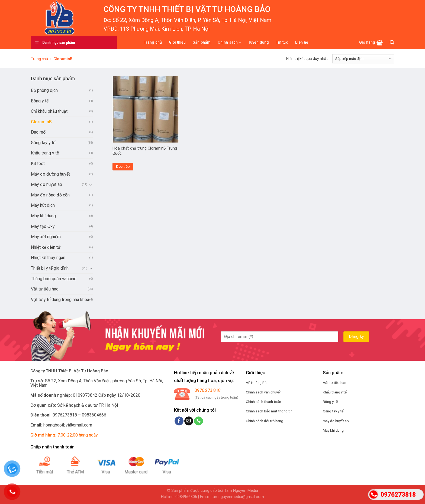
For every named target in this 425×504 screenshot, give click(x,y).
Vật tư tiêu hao (45, 289)
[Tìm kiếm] (392, 42)
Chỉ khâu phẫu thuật (49, 111)
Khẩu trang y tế (45, 153)
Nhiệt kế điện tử (46, 247)
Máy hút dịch (43, 205)
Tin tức (282, 42)
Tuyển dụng (259, 42)
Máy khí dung (43, 216)
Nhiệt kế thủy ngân (48, 258)
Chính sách (229, 42)
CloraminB (41, 122)
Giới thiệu (177, 42)
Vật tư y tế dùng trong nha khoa (60, 300)
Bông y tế (40, 101)
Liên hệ (302, 42)
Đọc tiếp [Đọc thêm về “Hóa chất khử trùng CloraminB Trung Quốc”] (123, 167)
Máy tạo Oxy (43, 226)
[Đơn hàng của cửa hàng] (363, 59)
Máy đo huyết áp (46, 184)
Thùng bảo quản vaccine (54, 279)
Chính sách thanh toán (263, 402)
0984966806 (186, 497)
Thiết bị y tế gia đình (50, 268)
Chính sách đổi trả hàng (265, 421)
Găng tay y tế (43, 143)
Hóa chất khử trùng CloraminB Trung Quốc (145, 151)
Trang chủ (153, 42)
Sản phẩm (202, 42)
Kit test (38, 164)
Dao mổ (38, 132)
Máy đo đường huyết (50, 174)
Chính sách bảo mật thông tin (269, 411)
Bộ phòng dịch (44, 90)
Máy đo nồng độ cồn (50, 195)
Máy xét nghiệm (46, 237)
